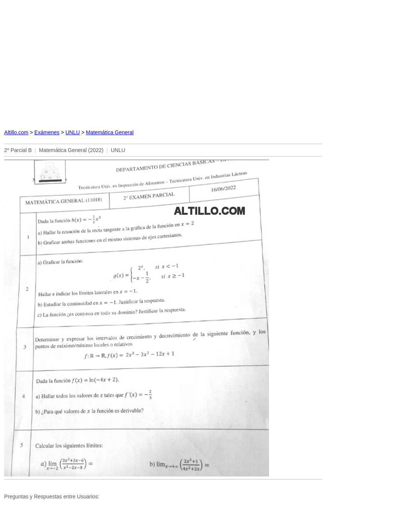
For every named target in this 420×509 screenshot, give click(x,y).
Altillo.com (16, 132)
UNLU (73, 132)
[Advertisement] (163, 63)
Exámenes (47, 132)
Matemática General (110, 132)
